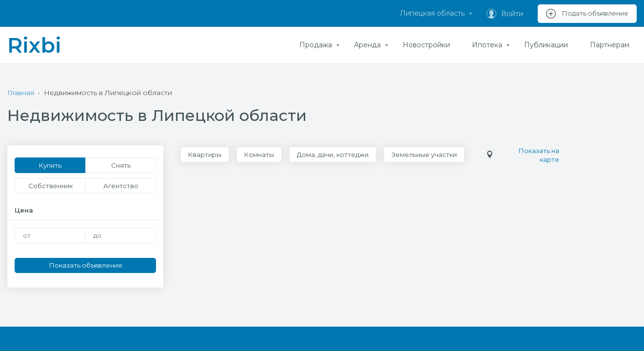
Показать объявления (86, 265)
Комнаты (259, 155)
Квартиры (205, 155)
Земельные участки (424, 155)
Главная (21, 93)
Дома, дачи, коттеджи (333, 155)
